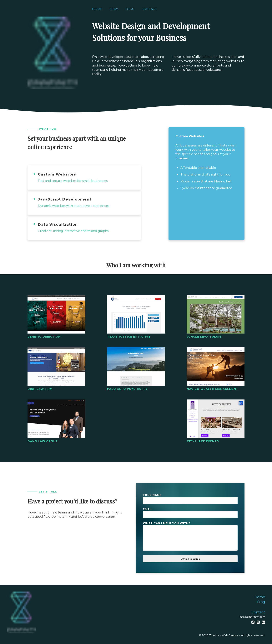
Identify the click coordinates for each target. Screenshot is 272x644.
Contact (149, 9)
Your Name (152, 495)
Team (114, 9)
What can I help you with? (167, 523)
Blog (130, 9)
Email (148, 509)
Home (97, 9)
